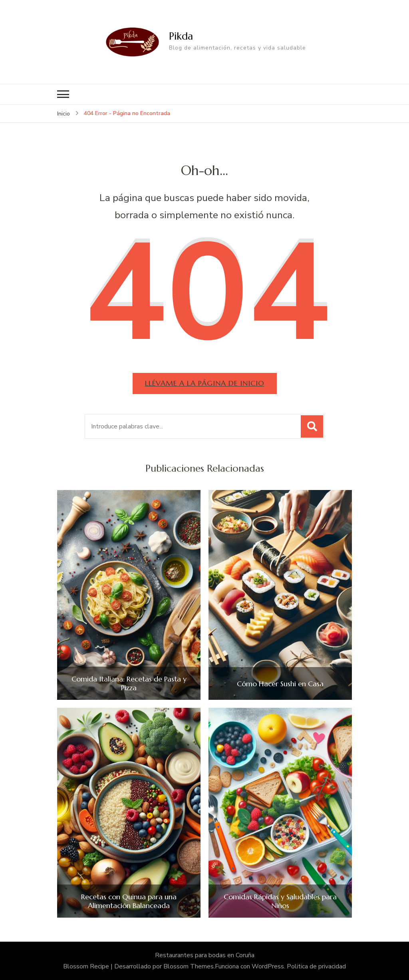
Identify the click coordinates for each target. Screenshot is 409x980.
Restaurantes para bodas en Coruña (205, 955)
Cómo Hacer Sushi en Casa (280, 684)
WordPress (268, 966)
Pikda (181, 36)
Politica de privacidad (316, 966)
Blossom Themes (189, 966)
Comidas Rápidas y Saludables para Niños (280, 901)
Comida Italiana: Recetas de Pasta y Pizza (129, 683)
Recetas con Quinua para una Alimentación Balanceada (129, 901)
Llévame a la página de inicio (205, 383)
